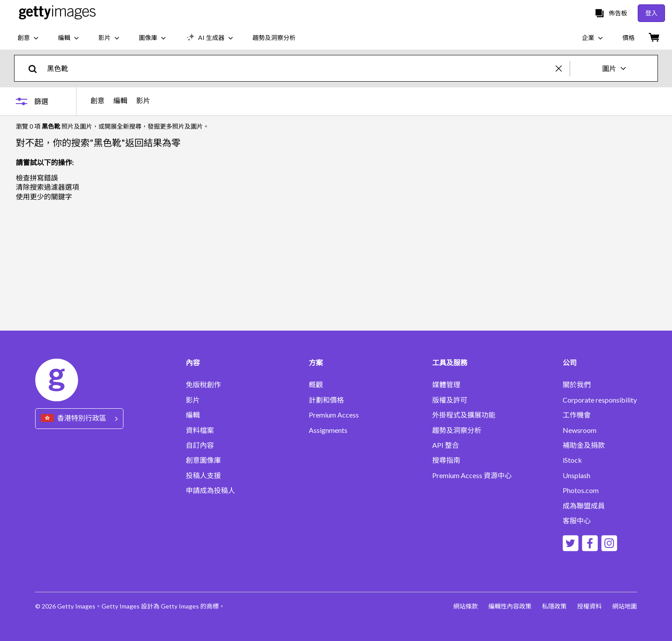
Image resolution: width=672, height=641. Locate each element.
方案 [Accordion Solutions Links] (316, 363)
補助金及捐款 (584, 445)
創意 (98, 101)
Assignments (328, 430)
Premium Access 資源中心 (472, 475)
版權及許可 (450, 400)
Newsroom (580, 430)
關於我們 (577, 385)
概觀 (316, 385)
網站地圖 (625, 606)
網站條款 (466, 606)
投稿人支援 (203, 475)
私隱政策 (554, 606)
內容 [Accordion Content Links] (193, 363)
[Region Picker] (79, 419)
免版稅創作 (203, 385)
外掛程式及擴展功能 (464, 415)
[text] (300, 68)
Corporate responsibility (600, 400)
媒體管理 (446, 385)
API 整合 (446, 445)
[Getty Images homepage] (57, 13)
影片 (143, 101)
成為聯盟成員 (584, 506)
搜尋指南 (446, 460)
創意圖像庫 (203, 460)
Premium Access (334, 415)
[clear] (563, 68)
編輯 (120, 101)
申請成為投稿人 (210, 490)
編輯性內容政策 (510, 606)
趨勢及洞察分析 (457, 430)
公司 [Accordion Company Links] (570, 363)
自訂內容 (200, 445)
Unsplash (576, 475)
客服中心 (577, 521)
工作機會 (577, 415)
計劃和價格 (326, 400)
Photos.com (581, 490)
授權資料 (589, 606)
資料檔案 (200, 430)
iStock (572, 460)
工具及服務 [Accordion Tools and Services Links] (450, 363)
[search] (36, 68)
